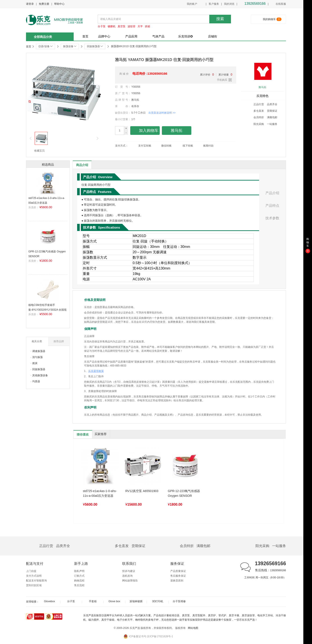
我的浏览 (229, 4)
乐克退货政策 (96, 371)
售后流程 (79, 585)
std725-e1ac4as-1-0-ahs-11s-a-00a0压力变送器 (100, 493)
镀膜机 (112, 26)
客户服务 (214, 4)
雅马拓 (262, 87)
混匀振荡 (37, 357)
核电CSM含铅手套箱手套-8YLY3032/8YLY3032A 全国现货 (47, 310)
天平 (140, 26)
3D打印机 (158, 601)
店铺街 (213, 36)
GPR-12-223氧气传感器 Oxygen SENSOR (184, 493)
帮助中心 (59, 4)
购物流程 (79, 581)
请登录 (30, 4)
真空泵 (122, 26)
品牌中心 (104, 36)
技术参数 (272, 218)
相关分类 (37, 341)
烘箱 (148, 26)
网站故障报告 (130, 581)
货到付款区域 (34, 585)
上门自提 (31, 571)
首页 (85, 36)
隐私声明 (79, 571)
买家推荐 (101, 434)
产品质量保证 (178, 571)
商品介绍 (82, 165)
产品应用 (131, 36)
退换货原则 (177, 581)
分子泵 (102, 26)
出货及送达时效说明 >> (162, 113)
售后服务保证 (178, 576)
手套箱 (93, 601)
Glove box (114, 601)
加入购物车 (145, 131)
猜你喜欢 (83, 434)
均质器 (36, 381)
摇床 (35, 363)
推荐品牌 (59, 341)
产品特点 (272, 206)
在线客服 (278, 4)
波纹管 (132, 26)
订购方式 (79, 576)
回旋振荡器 (39, 369)
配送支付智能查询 (36, 581)
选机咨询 (127, 576)
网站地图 (193, 628)
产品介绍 (272, 193)
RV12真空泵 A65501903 (142, 491)
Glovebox (50, 601)
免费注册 (44, 4)
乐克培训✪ (185, 36)
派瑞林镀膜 (136, 601)
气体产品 (158, 36)
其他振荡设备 (40, 375)
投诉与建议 (129, 571)
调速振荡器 (39, 351)
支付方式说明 (34, 576)
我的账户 (192, 4)
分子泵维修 (179, 601)
